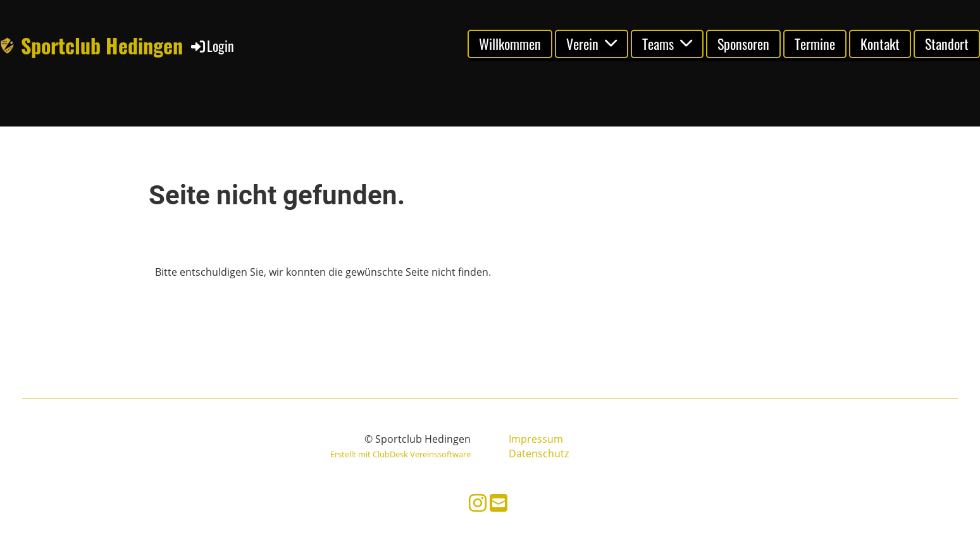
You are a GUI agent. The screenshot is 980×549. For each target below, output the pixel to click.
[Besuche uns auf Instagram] (478, 503)
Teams (667, 44)
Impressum (536, 439)
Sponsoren (743, 44)
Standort (947, 44)
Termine (815, 44)
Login (212, 46)
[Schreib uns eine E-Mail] (499, 503)
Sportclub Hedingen (102, 46)
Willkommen (510, 44)
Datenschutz (539, 453)
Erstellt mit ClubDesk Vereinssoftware (400, 454)
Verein (592, 44)
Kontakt (880, 44)
